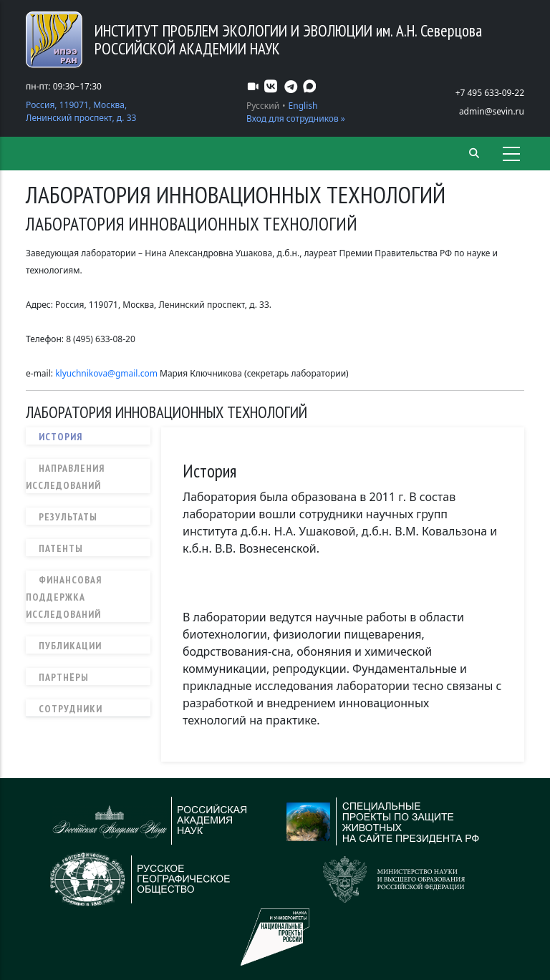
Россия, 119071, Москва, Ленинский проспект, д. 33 (81, 111)
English (303, 106)
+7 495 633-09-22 (490, 93)
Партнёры (64, 677)
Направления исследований (65, 477)
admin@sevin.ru (492, 111)
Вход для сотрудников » (296, 118)
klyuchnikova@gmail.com (106, 373)
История (61, 437)
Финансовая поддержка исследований (64, 597)
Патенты (61, 548)
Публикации (70, 646)
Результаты (68, 517)
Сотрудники (71, 709)
